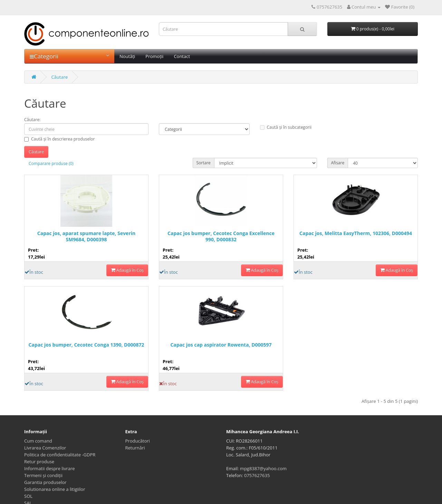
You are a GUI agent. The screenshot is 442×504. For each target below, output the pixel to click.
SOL (28, 496)
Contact (182, 56)
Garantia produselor (45, 482)
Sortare (204, 163)
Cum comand (38, 441)
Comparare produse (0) (51, 163)
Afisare (338, 163)
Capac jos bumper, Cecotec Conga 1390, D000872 (86, 345)
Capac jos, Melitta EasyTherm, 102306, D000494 (356, 233)
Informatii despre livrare (50, 468)
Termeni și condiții (43, 475)
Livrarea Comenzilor (45, 448)
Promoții (154, 56)
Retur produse (39, 462)
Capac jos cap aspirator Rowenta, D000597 (221, 345)
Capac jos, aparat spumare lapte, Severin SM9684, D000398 (86, 236)
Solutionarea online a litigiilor (55, 489)
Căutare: (32, 120)
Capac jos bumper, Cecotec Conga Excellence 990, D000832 (221, 236)
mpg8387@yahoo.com (263, 468)
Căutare (59, 77)
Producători (138, 441)
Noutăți (127, 56)
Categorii (69, 56)
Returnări (135, 448)
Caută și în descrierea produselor (59, 139)
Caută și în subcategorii (286, 127)
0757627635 (257, 475)
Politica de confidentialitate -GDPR (60, 455)
